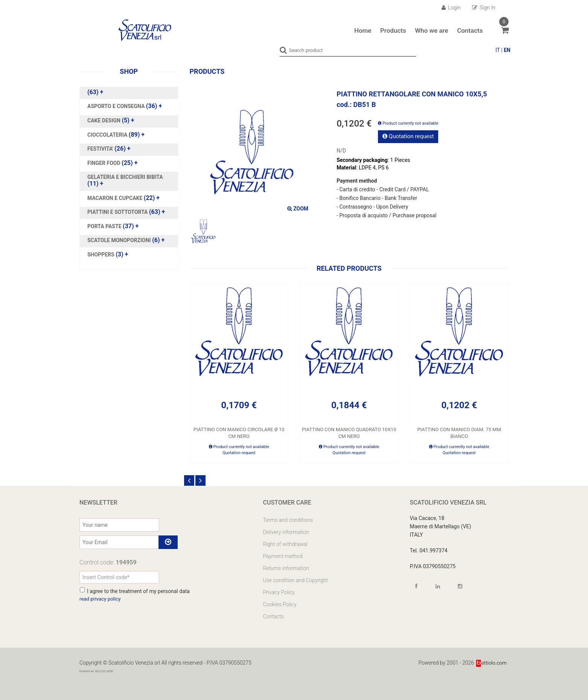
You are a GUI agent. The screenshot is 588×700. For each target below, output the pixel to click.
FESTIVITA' (101, 148)
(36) (125, 106)
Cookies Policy (280, 604)
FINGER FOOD (104, 163)
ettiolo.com (491, 662)
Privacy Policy (279, 592)
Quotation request (408, 136)
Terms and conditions (288, 520)
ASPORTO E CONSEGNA (117, 106)
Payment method (283, 556)
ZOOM (298, 208)
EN (507, 50)
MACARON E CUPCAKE (116, 198)
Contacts (470, 31)
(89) (116, 134)
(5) (111, 120)
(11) (125, 180)
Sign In (484, 8)
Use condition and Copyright (296, 580)
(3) (108, 254)
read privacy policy (101, 598)
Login (451, 8)
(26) (109, 148)
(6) (126, 240)
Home (363, 31)
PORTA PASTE (105, 226)
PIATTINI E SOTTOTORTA (118, 212)
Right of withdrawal (285, 544)
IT (498, 50)
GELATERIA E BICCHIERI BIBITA (125, 177)
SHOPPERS (101, 254)
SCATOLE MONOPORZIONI (120, 240)
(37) (113, 226)
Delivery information (286, 532)
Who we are (431, 31)
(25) (112, 163)
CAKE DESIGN (104, 120)
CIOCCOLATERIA (108, 134)
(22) (123, 198)
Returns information (286, 568)
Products (393, 31)
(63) (95, 92)
